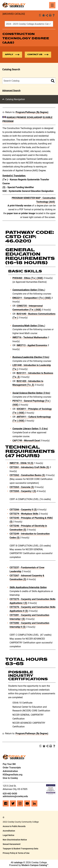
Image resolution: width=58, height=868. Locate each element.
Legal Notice (9, 835)
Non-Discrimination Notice (15, 840)
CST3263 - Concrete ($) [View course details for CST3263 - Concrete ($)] (22, 487)
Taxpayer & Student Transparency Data (20, 849)
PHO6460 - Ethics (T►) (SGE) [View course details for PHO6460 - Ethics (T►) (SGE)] (28, 278)
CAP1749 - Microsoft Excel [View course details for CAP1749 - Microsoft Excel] (26, 441)
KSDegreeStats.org (13, 775)
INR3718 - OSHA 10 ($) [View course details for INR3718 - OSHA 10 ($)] (21, 463)
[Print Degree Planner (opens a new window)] (40, 15)
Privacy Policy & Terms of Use (16, 853)
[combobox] (29, 24)
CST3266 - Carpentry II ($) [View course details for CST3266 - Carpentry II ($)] (23, 510)
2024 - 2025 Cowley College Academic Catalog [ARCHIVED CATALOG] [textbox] (30, 24)
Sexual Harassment (12, 844)
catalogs (18, 862)
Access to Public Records (14, 826)
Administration (10, 771)
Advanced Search (11, 91)
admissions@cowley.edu (15, 796)
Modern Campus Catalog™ (35, 865)
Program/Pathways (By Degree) (32, 112)
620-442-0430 (10, 794)
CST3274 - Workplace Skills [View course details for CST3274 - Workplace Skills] (24, 514)
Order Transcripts (12, 768)
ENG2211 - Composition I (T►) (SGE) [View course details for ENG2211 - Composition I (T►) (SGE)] (32, 298)
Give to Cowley (10, 778)
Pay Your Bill (9, 764)
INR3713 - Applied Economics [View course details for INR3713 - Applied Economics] (32, 345)
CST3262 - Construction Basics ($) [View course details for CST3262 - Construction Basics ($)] (27, 475)
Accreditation (9, 831)
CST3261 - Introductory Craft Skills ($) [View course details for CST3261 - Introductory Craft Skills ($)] (29, 467)
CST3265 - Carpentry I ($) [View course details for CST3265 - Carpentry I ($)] (23, 491)
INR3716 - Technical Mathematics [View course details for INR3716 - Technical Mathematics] (30, 337)
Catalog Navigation (15, 99)
